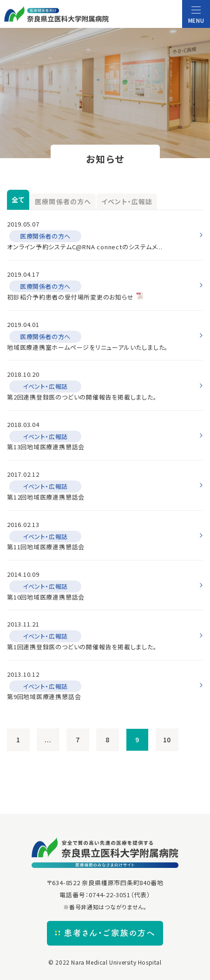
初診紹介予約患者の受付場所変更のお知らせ (70, 297)
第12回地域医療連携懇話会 (46, 497)
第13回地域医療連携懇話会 (46, 447)
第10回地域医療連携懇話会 (46, 597)
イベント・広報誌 (127, 201)
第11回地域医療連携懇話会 (46, 547)
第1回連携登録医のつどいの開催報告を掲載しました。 (82, 647)
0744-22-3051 (109, 895)
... (48, 740)
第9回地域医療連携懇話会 (44, 697)
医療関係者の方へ (63, 201)
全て (18, 200)
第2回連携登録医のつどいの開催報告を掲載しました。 (82, 397)
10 (167, 740)
